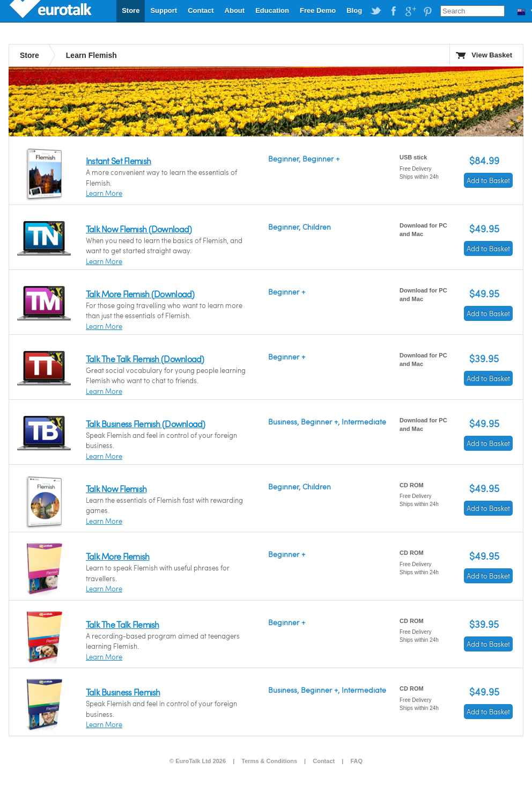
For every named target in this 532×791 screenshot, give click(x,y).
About (235, 10)
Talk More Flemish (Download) (140, 294)
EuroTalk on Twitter (376, 11)
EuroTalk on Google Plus (410, 11)
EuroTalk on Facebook (393, 11)
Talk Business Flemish (123, 692)
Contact (201, 10)
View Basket (492, 55)
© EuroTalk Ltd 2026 (198, 761)
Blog (354, 10)
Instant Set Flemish (118, 161)
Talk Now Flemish (116, 489)
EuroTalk (51, 11)
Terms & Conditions (269, 761)
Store (131, 10)
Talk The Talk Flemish (123, 624)
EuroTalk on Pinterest (427, 11)
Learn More (104, 193)
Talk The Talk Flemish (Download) (145, 359)
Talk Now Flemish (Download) (139, 229)
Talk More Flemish (118, 556)
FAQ (356, 761)
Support (164, 10)
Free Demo (318, 10)
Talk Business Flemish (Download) (146, 424)
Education (272, 10)
